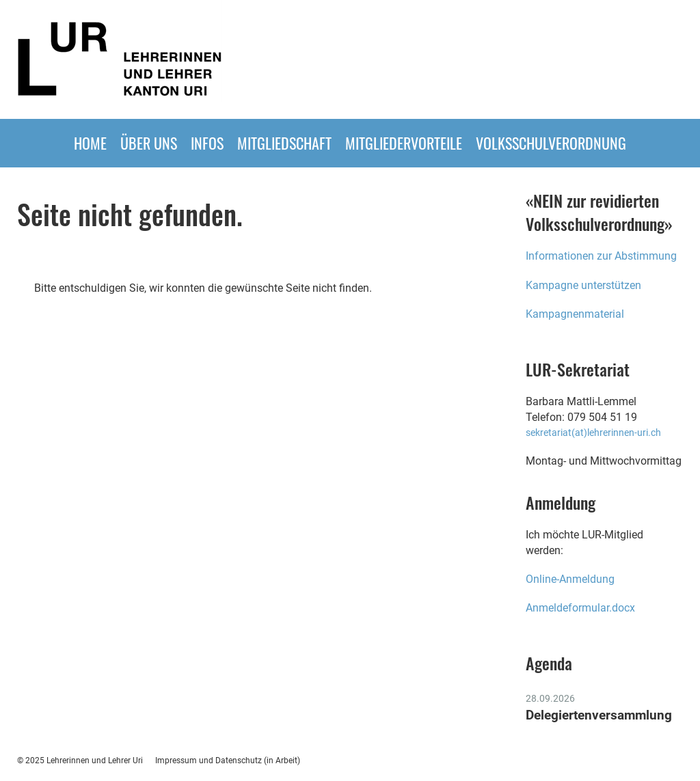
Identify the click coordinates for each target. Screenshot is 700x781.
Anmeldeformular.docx (580, 608)
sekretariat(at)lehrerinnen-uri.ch (593, 433)
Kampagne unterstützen (583, 285)
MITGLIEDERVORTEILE (404, 143)
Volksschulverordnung (551, 143)
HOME (90, 143)
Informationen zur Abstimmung (601, 256)
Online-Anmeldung (571, 579)
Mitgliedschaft (284, 143)
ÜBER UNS (149, 143)
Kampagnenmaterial (575, 314)
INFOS (207, 143)
